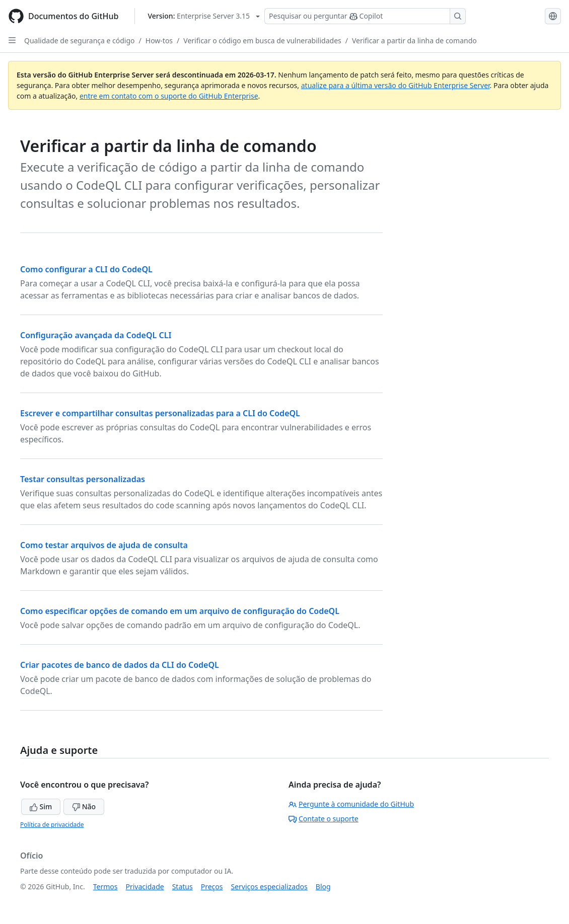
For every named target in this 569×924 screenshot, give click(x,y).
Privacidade (145, 887)
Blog (323, 887)
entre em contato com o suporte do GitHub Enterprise (169, 96)
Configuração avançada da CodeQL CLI (96, 335)
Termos (105, 887)
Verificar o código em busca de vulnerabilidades (262, 41)
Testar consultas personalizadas (83, 479)
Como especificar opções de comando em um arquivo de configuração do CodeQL (180, 611)
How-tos (159, 41)
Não (84, 806)
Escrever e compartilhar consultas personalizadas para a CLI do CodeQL (160, 413)
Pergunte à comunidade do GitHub (351, 804)
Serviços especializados (269, 887)
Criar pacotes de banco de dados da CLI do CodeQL (120, 665)
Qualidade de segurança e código (80, 41)
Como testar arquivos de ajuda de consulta (104, 545)
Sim (41, 806)
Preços (212, 887)
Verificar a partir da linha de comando (414, 41)
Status (183, 887)
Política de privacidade (52, 825)
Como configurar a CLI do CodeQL (86, 269)
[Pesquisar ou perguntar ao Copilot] (365, 16)
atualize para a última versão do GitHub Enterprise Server (396, 85)
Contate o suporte (324, 819)
